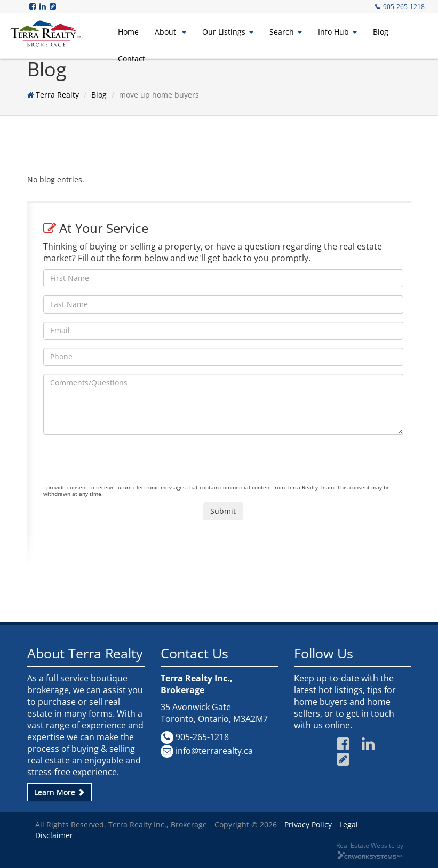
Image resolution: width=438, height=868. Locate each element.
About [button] (170, 32)
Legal (349, 825)
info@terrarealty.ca (214, 751)
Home (128, 32)
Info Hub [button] (337, 32)
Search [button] (286, 32)
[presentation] (124, 463)
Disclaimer (54, 835)
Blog (381, 32)
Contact (132, 58)
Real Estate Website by (370, 845)
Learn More (59, 792)
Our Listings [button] (228, 32)
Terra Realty (57, 95)
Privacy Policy (308, 825)
